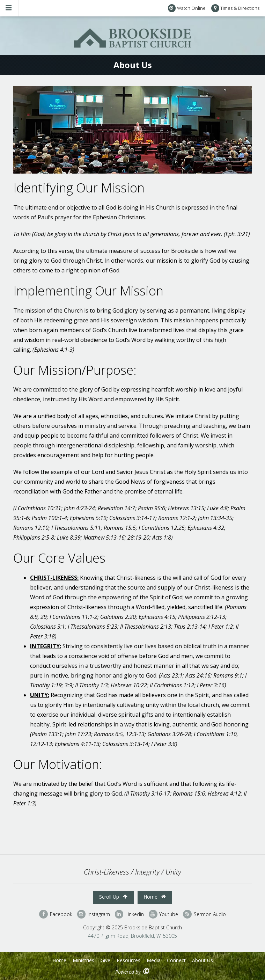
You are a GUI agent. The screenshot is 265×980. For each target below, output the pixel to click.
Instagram (94, 914)
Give (105, 960)
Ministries (83, 960)
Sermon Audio (204, 914)
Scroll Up (113, 897)
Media (154, 960)
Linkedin (129, 914)
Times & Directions (235, 8)
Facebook (56, 914)
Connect (176, 960)
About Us (203, 960)
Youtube (163, 914)
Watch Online (187, 8)
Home (155, 897)
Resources (128, 960)
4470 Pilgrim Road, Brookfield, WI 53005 (132, 936)
